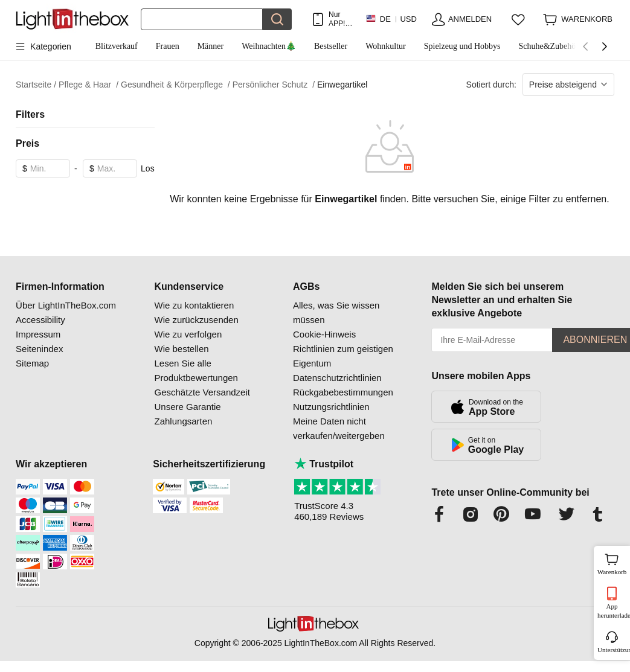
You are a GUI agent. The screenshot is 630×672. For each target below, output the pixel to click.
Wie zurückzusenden (197, 320)
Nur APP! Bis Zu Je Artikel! (340, 19)
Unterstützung (613, 650)
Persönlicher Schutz (274, 85)
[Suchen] (202, 19)
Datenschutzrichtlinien (337, 378)
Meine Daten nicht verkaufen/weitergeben (339, 428)
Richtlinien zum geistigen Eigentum (343, 356)
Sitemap (32, 363)
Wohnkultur (386, 46)
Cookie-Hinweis (324, 334)
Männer (211, 46)
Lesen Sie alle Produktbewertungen (196, 370)
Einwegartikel (342, 85)
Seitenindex (39, 349)
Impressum (38, 334)
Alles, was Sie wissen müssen (336, 312)
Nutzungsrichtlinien (331, 407)
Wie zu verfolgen (188, 334)
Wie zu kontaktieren (194, 305)
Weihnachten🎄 (269, 46)
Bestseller (331, 46)
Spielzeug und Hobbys (462, 46)
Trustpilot (324, 464)
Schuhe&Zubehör (548, 46)
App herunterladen (613, 611)
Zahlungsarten (184, 421)
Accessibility (40, 320)
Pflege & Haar (88, 85)
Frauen (168, 46)
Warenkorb (612, 563)
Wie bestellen (182, 349)
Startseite (36, 85)
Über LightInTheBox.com (66, 305)
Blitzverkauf (117, 46)
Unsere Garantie (188, 407)
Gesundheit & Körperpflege (175, 85)
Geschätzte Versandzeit (202, 392)
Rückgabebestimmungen (343, 392)
